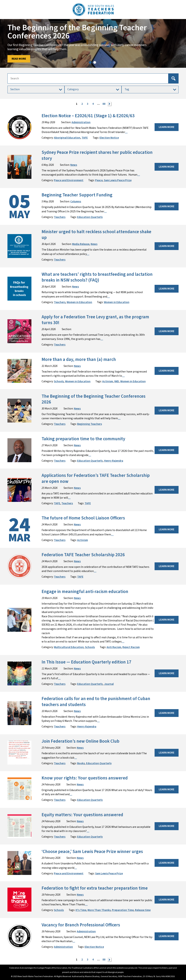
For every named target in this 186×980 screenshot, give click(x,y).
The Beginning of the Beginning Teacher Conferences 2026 (94, 399)
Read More (19, 59)
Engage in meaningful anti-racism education (85, 592)
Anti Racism (114, 647)
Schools (59, 381)
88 (104, 104)
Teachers (60, 217)
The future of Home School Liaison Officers (83, 518)
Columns (76, 201)
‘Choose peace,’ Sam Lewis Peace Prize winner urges (92, 852)
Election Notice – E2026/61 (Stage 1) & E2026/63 (88, 116)
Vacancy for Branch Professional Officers (81, 925)
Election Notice (109, 138)
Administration (81, 122)
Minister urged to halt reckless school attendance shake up (96, 235)
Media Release (81, 244)
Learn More (167, 127)
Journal (109, 684)
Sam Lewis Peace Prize (118, 180)
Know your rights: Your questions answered (85, 778)
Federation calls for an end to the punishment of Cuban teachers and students (96, 702)
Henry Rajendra (114, 461)
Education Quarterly (90, 217)
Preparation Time (123, 910)
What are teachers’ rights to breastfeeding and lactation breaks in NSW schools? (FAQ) (97, 277)
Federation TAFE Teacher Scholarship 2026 (83, 555)
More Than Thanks (99, 910)
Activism (108, 381)
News (74, 165)
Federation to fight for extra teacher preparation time (95, 888)
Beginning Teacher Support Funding (77, 195)
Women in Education (79, 302)
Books (81, 763)
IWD (117, 381)
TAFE (85, 138)
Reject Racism (131, 647)
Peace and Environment (69, 180)
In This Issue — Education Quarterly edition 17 (86, 662)
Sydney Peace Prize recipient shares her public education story (97, 155)
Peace (99, 180)
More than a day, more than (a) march (79, 360)
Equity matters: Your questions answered (82, 815)
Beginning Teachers (90, 424)
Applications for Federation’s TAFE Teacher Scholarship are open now (96, 478)
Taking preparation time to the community (83, 439)
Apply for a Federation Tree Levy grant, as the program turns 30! (95, 320)
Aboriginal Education (67, 138)
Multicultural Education (69, 647)
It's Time (81, 910)
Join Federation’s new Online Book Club (80, 741)
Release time (143, 910)
